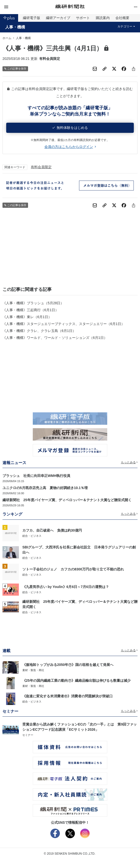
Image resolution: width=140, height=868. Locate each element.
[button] (25, 7)
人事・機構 (15, 27)
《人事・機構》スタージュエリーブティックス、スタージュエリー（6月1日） (64, 324)
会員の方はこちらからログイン (70, 147)
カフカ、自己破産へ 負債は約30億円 (52, 530)
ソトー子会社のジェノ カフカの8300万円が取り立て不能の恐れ (73, 569)
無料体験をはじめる (70, 128)
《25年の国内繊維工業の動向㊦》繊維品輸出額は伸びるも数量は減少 (76, 680)
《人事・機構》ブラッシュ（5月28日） (33, 303)
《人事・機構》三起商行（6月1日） (31, 310)
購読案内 (103, 18)
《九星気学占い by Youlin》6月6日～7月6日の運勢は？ (66, 587)
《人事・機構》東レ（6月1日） (27, 317)
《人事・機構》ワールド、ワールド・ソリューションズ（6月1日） (55, 338)
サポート (83, 18)
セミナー (28, 735)
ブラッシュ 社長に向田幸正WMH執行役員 (36, 476)
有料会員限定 (41, 167)
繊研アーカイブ (58, 18)
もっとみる (129, 462)
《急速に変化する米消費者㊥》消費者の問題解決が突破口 (68, 696)
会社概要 (122, 18)
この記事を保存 (15, 69)
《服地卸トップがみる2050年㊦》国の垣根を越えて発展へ (68, 665)
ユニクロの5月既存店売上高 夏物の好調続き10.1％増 (45, 488)
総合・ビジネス (32, 536)
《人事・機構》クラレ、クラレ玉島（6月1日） (39, 331)
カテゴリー (126, 26)
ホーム (7, 38)
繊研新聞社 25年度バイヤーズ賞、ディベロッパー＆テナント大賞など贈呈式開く (67, 500)
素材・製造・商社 (33, 670)
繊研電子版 (32, 18)
